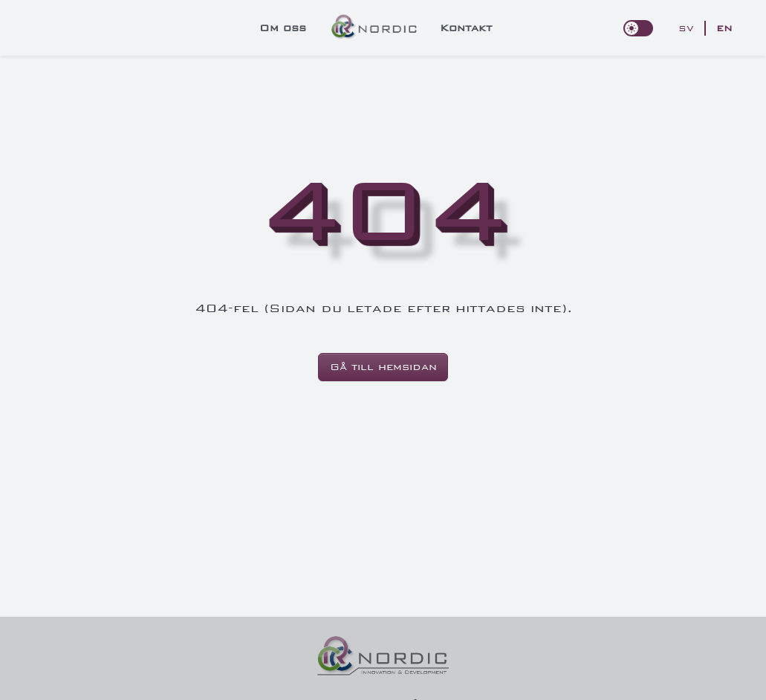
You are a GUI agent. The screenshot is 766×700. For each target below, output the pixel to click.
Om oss (283, 28)
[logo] (374, 27)
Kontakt (466, 28)
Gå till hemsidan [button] (383, 367)
